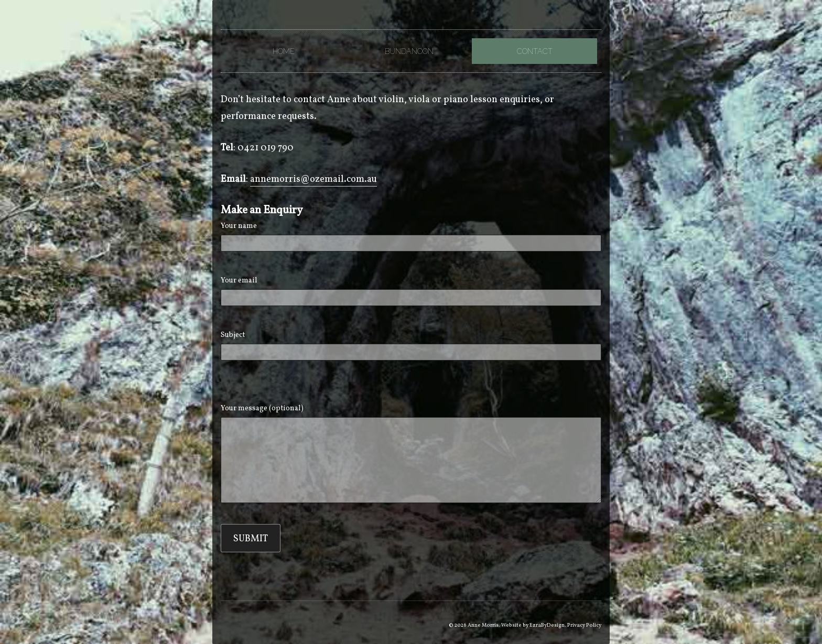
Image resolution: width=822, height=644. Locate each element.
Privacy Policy (584, 625)
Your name (411, 236)
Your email (411, 291)
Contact (535, 51)
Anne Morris (483, 625)
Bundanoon (409, 51)
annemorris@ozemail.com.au (313, 179)
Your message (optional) (411, 453)
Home (284, 51)
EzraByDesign (547, 625)
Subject (411, 345)
